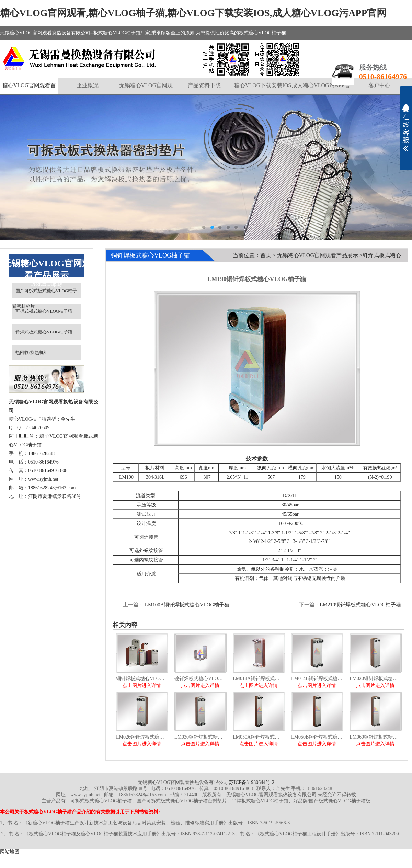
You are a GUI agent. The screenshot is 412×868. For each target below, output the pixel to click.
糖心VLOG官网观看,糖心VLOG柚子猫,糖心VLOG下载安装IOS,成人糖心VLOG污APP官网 (193, 13)
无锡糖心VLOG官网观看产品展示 (318, 255)
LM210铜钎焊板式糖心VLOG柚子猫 (360, 605)
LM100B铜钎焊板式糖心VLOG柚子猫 (186, 605)
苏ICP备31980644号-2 (251, 782)
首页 (266, 255)
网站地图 (10, 852)
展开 (406, 128)
